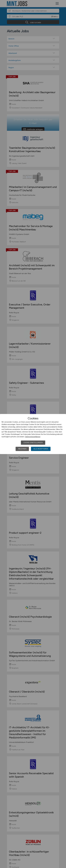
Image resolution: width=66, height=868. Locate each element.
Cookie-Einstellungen (33, 443)
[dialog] (33, 434)
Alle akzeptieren (41, 449)
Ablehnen (22, 449)
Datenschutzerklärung (33, 437)
